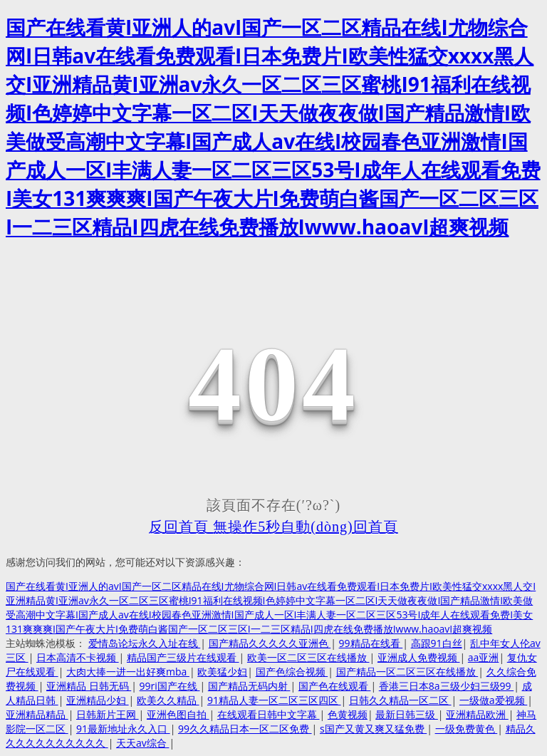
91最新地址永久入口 (123, 729)
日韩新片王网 (108, 714)
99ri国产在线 (170, 686)
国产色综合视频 (292, 672)
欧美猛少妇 (222, 672)
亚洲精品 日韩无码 (89, 686)
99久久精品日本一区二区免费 (245, 729)
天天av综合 (142, 743)
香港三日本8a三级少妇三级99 (446, 686)
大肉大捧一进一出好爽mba (128, 672)
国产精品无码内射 (249, 686)
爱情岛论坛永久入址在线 (145, 643)
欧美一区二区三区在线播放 (308, 657)
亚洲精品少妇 (98, 700)
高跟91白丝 (437, 643)
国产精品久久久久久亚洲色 (270, 643)
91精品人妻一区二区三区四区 (274, 700)
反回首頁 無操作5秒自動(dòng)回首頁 (273, 527)
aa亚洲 (484, 657)
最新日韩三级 (407, 714)
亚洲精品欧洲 (477, 714)
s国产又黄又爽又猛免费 (373, 729)
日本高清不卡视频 (78, 657)
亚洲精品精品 (37, 714)
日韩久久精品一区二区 (400, 700)
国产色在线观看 (335, 686)
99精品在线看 (371, 643)
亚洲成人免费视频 (419, 657)
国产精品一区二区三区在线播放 (407, 672)
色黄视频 (348, 714)
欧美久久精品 (168, 700)
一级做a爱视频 (493, 700)
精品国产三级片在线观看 (183, 657)
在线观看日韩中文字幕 (269, 714)
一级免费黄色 (467, 729)
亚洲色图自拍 (178, 714)
